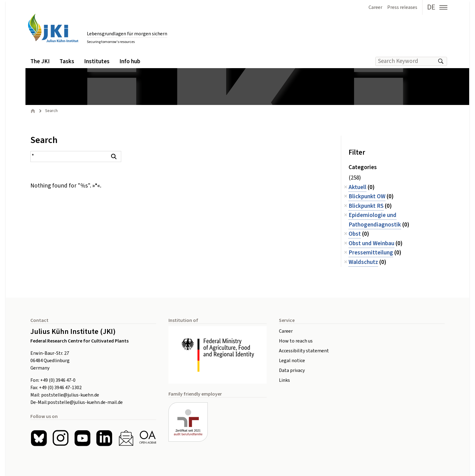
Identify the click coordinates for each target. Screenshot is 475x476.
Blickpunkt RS (366, 206)
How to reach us (296, 341)
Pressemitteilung (371, 253)
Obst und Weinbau (371, 244)
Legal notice (292, 361)
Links (284, 380)
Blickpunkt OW (367, 197)
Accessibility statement (304, 351)
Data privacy (292, 370)
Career (286, 331)
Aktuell (357, 187)
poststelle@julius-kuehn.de (70, 395)
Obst (355, 234)
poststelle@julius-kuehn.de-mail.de (85, 402)
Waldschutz (363, 262)
